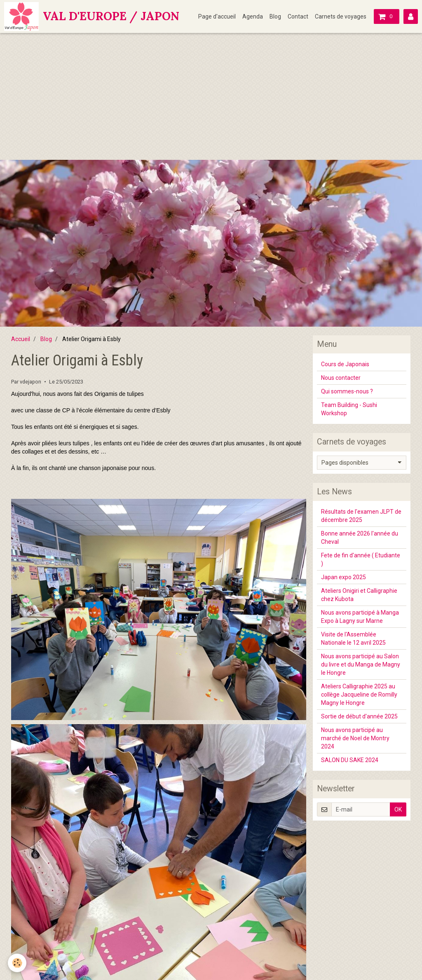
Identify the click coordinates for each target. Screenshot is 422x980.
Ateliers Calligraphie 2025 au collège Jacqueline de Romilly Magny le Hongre (359, 695)
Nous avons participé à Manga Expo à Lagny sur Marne (360, 617)
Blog (275, 16)
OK (398, 809)
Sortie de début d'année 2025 (359, 716)
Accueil (21, 339)
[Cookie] (18, 963)
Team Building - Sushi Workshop (349, 409)
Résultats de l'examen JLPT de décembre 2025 (361, 516)
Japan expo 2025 (343, 577)
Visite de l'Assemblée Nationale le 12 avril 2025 (353, 639)
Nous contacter (341, 378)
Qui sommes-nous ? (347, 391)
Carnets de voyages (341, 16)
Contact (298, 16)
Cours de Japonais (345, 364)
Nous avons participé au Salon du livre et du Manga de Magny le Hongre (361, 664)
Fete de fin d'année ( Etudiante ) (361, 559)
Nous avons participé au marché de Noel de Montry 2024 (355, 738)
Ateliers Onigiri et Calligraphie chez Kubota (359, 595)
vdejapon (30, 382)
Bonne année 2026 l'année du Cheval (360, 538)
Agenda (253, 16)
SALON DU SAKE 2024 (350, 760)
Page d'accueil (217, 16)
